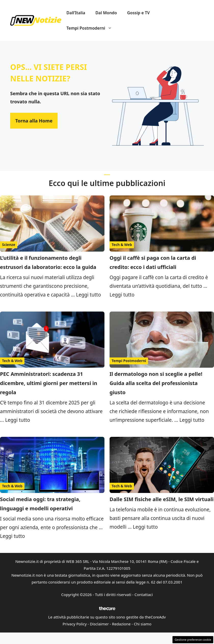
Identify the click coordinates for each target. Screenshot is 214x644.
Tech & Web (122, 245)
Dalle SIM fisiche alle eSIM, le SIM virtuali (162, 499)
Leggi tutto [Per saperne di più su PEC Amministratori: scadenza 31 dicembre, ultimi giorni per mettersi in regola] (18, 420)
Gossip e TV (138, 13)
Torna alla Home (34, 121)
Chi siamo (143, 624)
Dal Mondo (106, 13)
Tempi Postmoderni (92, 28)
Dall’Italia (76, 13)
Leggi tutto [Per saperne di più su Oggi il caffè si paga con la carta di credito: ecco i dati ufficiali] (122, 295)
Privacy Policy (75, 624)
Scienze (9, 245)
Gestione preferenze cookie (193, 640)
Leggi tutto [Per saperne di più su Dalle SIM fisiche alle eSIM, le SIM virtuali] (145, 527)
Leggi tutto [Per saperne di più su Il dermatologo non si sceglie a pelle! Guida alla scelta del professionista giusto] (192, 420)
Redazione (121, 624)
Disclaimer (99, 624)
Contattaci (144, 595)
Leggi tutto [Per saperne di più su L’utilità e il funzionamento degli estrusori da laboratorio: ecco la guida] (88, 295)
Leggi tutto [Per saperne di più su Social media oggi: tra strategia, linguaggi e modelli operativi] (12, 536)
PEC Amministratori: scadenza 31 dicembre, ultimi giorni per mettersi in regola (49, 383)
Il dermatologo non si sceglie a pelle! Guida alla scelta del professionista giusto (156, 383)
